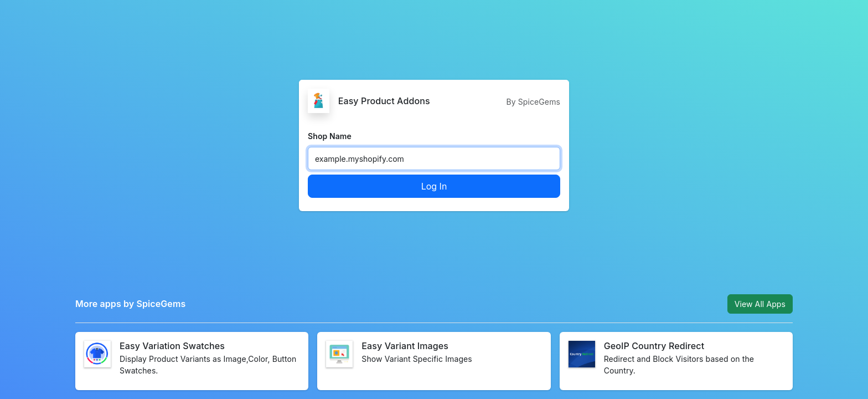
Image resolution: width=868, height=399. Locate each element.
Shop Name (330, 136)
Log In (434, 186)
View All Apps (760, 304)
